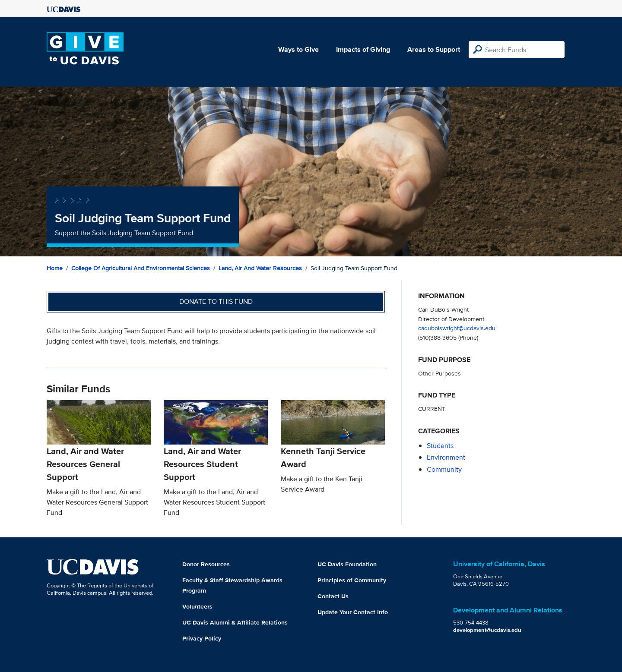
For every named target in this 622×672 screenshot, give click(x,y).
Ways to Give (298, 49)
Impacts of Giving (363, 49)
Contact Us (333, 596)
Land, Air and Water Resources (260, 268)
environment (446, 457)
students (440, 446)
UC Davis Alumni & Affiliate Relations (235, 622)
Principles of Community (352, 580)
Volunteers (197, 606)
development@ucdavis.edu (487, 630)
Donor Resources (206, 564)
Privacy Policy (202, 638)
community (444, 469)
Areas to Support (434, 49)
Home (55, 268)
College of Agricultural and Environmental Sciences (141, 268)
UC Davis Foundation (347, 564)
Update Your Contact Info (353, 612)
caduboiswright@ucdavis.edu (457, 328)
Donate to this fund (216, 301)
